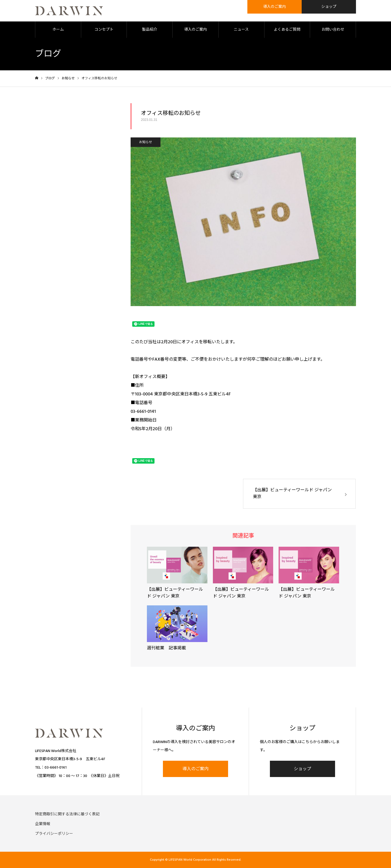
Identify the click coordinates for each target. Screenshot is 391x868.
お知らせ (146, 142)
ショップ (302, 769)
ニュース (241, 30)
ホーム (58, 30)
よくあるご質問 (287, 30)
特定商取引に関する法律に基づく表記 (67, 814)
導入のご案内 (195, 30)
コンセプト (104, 30)
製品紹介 (150, 30)
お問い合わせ (333, 30)
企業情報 (43, 824)
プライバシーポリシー (54, 834)
